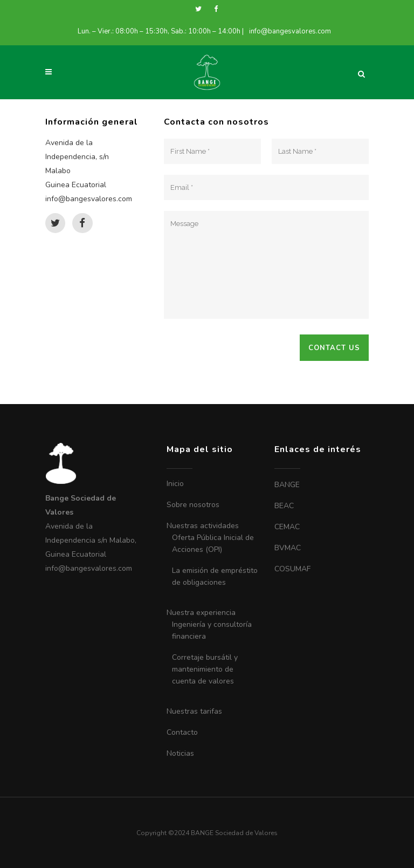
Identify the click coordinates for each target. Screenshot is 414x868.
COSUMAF (292, 569)
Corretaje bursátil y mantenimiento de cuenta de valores (205, 669)
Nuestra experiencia (201, 613)
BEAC (284, 506)
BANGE (287, 485)
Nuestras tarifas (194, 711)
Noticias (180, 753)
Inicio (175, 484)
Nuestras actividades (203, 526)
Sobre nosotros (193, 505)
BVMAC (288, 548)
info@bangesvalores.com (290, 31)
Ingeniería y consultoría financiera (212, 630)
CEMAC (287, 527)
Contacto (182, 732)
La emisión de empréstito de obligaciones (215, 576)
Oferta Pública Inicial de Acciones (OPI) (213, 544)
